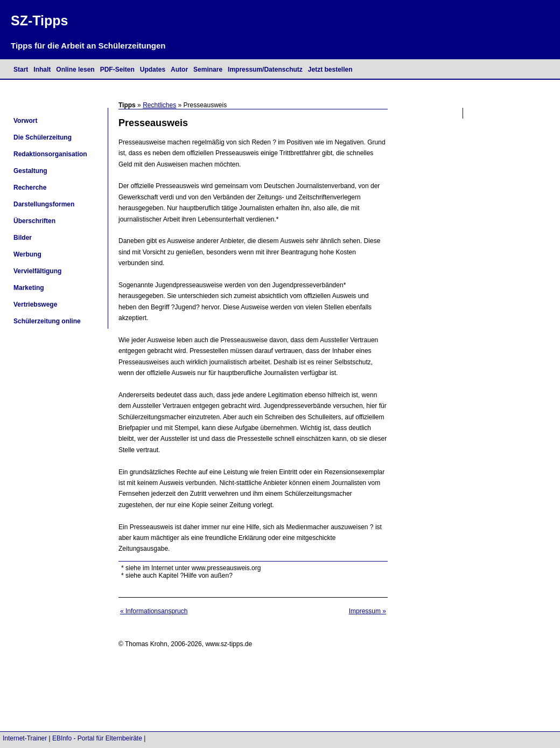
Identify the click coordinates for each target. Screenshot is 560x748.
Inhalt (42, 70)
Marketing (29, 288)
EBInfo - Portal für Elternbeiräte (97, 738)
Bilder (23, 238)
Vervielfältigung (37, 271)
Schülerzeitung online (47, 321)
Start (21, 70)
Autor (179, 70)
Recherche (30, 188)
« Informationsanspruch (154, 611)
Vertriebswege (35, 304)
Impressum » (367, 611)
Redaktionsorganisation (50, 154)
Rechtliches (159, 105)
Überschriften (34, 221)
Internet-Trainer (25, 738)
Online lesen (75, 70)
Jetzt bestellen (330, 70)
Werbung (27, 254)
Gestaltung (30, 171)
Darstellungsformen (44, 204)
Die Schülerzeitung (43, 137)
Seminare (208, 70)
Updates (153, 70)
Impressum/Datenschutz (265, 70)
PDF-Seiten (117, 70)
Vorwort (25, 121)
